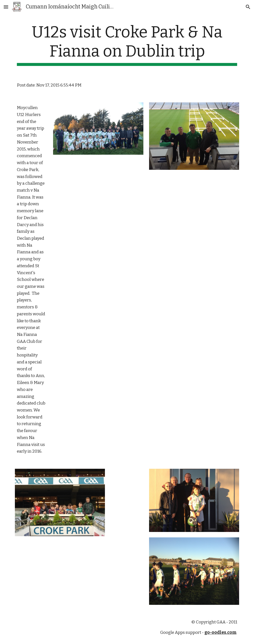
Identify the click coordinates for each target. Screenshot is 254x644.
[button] (6, 7)
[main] (127, 44)
